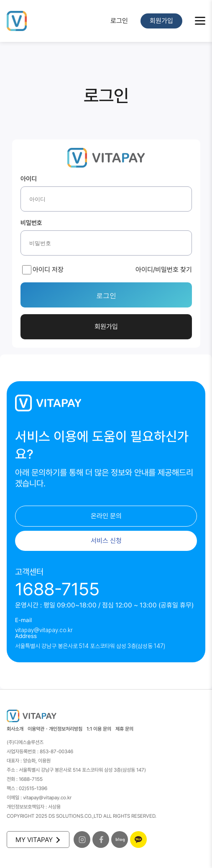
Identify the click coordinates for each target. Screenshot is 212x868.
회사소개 (15, 729)
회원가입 (161, 21)
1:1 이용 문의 (99, 729)
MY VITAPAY (37, 840)
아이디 (29, 179)
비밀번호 (31, 223)
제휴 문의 (124, 729)
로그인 (119, 21)
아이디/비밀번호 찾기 (164, 270)
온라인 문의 (106, 516)
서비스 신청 (106, 541)
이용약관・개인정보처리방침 (55, 729)
